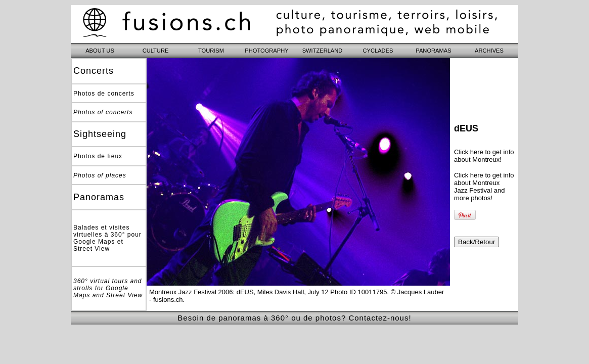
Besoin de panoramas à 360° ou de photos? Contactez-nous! (294, 318)
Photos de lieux (98, 156)
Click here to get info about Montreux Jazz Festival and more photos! (484, 187)
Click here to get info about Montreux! (484, 156)
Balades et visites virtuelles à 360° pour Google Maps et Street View (107, 238)
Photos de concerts (104, 94)
